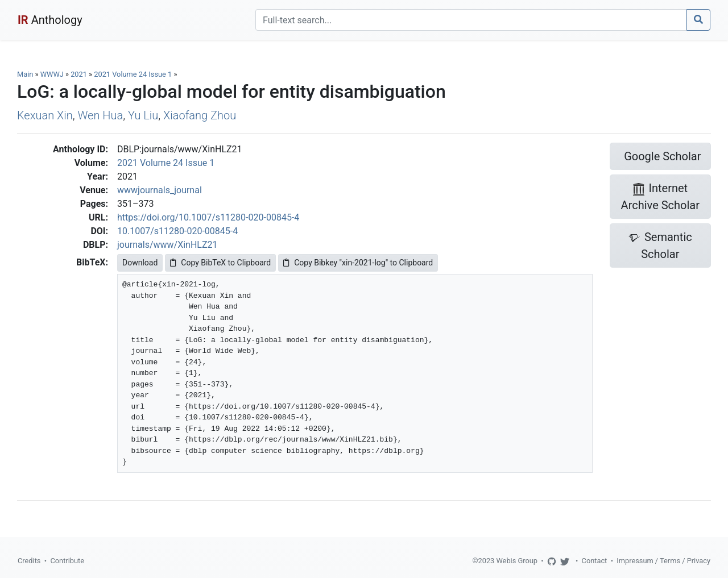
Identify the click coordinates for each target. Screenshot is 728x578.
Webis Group (517, 561)
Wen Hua (100, 115)
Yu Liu (143, 115)
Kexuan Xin (45, 115)
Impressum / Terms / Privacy (663, 561)
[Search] (471, 20)
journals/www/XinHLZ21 (167, 245)
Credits (29, 561)
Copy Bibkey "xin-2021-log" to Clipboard (358, 263)
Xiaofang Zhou (200, 115)
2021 (79, 74)
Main (25, 74)
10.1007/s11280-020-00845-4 (177, 231)
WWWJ (52, 74)
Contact (595, 561)
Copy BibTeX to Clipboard (220, 263)
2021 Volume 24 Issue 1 (134, 74)
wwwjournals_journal (160, 190)
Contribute (67, 561)
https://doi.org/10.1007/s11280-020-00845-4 (208, 217)
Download (140, 263)
